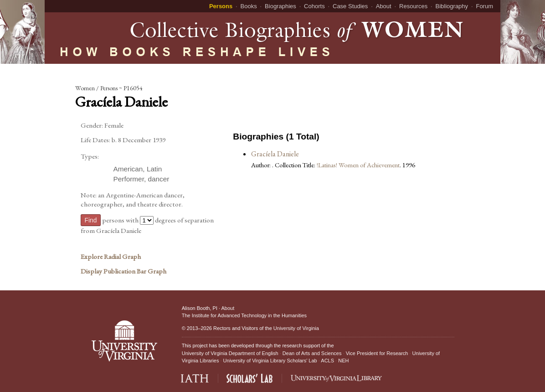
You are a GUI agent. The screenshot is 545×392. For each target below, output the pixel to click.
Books (249, 6)
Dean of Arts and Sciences (312, 353)
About (384, 6)
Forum (484, 6)
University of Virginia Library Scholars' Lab (270, 361)
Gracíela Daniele (275, 154)
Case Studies (350, 6)
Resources (413, 6)
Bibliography (452, 6)
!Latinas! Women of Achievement (358, 165)
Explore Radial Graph (111, 257)
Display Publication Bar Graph (123, 271)
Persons (221, 6)
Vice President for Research (377, 353)
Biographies (280, 6)
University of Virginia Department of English (230, 353)
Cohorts (314, 6)
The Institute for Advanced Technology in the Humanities (244, 315)
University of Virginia (296, 328)
